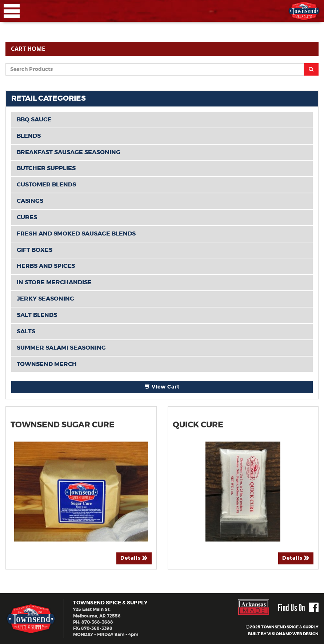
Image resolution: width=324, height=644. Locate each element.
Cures (27, 217)
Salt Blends (37, 315)
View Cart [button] (162, 387)
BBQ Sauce (34, 120)
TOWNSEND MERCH (47, 364)
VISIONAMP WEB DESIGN (293, 634)
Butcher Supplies (46, 168)
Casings (30, 201)
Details (134, 558)
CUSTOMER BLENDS (46, 185)
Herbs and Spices (46, 266)
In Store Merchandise (54, 282)
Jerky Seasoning (45, 299)
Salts (26, 331)
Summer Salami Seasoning (61, 348)
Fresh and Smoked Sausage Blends (76, 234)
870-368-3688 (97, 622)
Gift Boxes (35, 250)
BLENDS (29, 136)
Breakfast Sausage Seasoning (69, 152)
